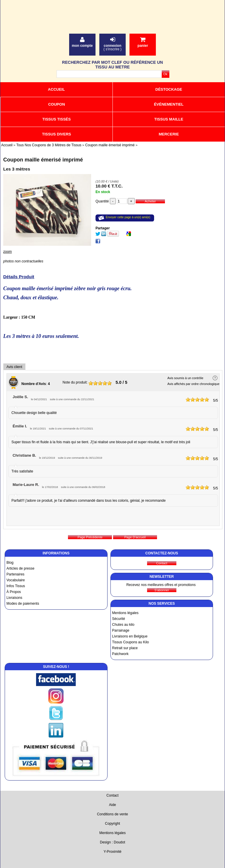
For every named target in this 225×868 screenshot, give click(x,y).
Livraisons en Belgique (130, 636)
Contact (112, 795)
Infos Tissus (16, 586)
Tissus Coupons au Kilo (131, 642)
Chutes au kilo (123, 625)
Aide (112, 805)
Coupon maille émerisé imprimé (43, 160)
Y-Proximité (113, 852)
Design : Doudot (112, 842)
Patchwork (120, 654)
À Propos (14, 592)
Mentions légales (125, 613)
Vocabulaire (16, 580)
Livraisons (14, 598)
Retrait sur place (125, 648)
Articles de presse (20, 568)
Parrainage (121, 630)
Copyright (112, 824)
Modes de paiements (23, 604)
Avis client (14, 367)
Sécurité (119, 619)
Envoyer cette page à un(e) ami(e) (128, 217)
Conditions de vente (112, 814)
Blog (10, 563)
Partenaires (15, 574)
